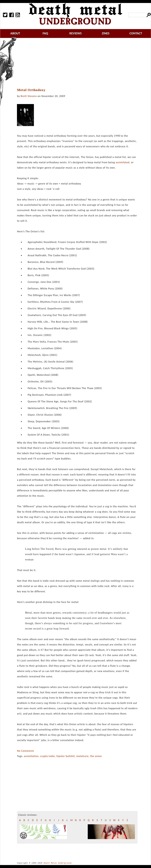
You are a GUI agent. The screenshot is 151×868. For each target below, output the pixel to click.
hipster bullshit (66, 756)
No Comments (25, 751)
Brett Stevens (29, 96)
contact (136, 33)
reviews (76, 33)
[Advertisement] (79, 63)
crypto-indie (47, 756)
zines (106, 33)
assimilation (31, 756)
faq (45, 33)
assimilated (122, 162)
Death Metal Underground (58, 863)
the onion (96, 756)
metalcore (83, 756)
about (15, 33)
